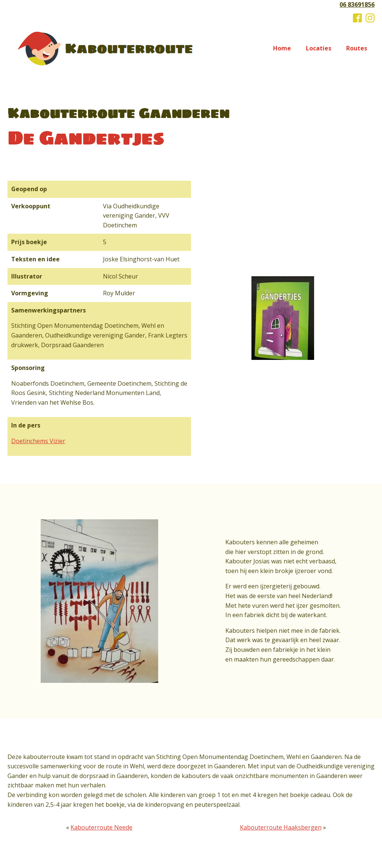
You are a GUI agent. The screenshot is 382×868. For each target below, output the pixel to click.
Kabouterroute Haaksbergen (281, 827)
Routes (357, 48)
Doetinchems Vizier (38, 441)
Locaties (319, 48)
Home (282, 48)
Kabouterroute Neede (101, 827)
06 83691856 (357, 4)
